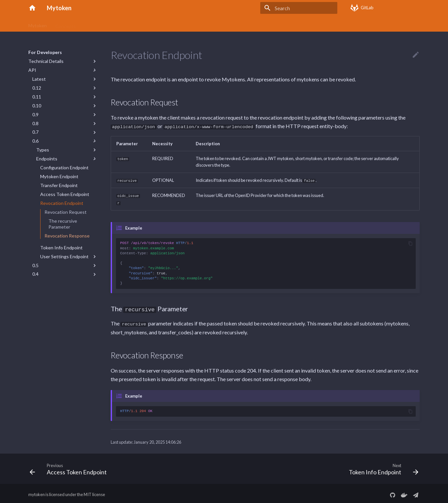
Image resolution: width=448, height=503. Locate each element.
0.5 (35, 265)
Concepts (66, 24)
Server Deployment (205, 24)
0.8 (35, 123)
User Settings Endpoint (64, 256)
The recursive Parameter (63, 224)
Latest (39, 79)
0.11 (37, 97)
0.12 (37, 88)
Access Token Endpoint (65, 194)
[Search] (299, 8)
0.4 (35, 274)
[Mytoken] (32, 8)
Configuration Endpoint (64, 168)
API (32, 70)
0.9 (35, 114)
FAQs (171, 24)
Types (43, 150)
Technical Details (46, 61)
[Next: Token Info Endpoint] (382, 467)
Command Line (141, 24)
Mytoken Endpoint (59, 176)
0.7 (35, 132)
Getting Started (101, 24)
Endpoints (47, 159)
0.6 (35, 141)
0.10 (37, 106)
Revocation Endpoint (62, 203)
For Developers (249, 24)
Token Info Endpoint (61, 248)
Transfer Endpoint (59, 185)
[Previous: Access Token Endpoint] (70, 467)
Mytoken (38, 24)
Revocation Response (67, 236)
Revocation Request (66, 212)
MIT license (94, 492)
